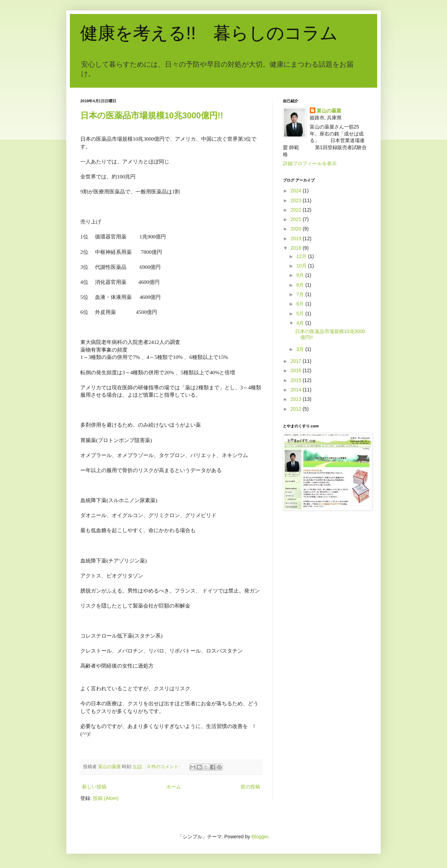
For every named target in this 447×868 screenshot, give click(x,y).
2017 (297, 361)
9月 (301, 275)
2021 (297, 219)
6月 (301, 304)
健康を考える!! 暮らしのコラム (209, 33)
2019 (297, 238)
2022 (297, 210)
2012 (297, 409)
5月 (301, 314)
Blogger (260, 837)
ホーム (174, 787)
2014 (297, 390)
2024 (297, 191)
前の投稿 (250, 787)
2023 (297, 200)
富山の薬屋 (329, 111)
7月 (301, 294)
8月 (301, 285)
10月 (302, 266)
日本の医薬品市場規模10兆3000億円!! (152, 115)
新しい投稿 (94, 787)
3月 (301, 349)
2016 (297, 370)
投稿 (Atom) (106, 798)
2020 (297, 229)
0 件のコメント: (164, 767)
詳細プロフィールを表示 (310, 163)
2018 (297, 248)
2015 (297, 380)
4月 (301, 323)
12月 (302, 256)
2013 (297, 399)
